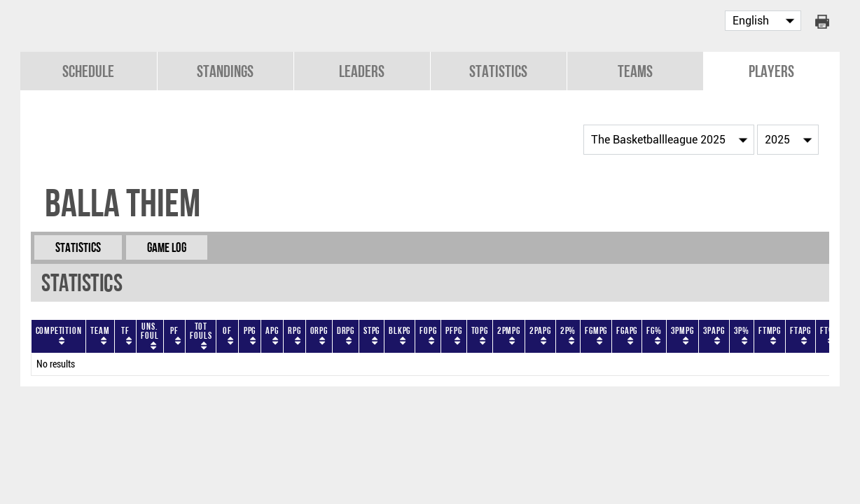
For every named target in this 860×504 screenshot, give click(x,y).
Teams (635, 71)
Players (771, 71)
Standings (225, 71)
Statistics (498, 71)
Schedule (88, 71)
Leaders (362, 71)
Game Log (167, 247)
